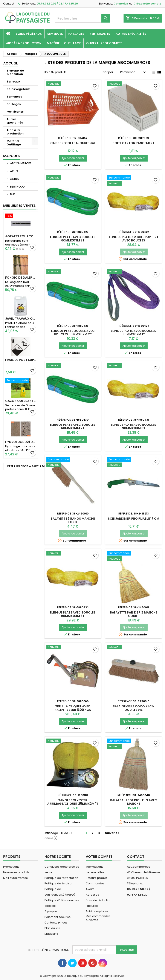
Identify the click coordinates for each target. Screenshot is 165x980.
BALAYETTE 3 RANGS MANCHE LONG (73, 520)
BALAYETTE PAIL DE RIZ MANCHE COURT (134, 614)
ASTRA (14, 179)
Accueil (11, 63)
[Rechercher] (82, 18)
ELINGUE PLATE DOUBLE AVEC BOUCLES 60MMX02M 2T (73, 333)
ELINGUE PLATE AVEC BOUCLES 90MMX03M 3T (134, 426)
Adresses (92, 895)
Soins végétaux (29, 34)
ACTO (14, 171)
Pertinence (134, 72)
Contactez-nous (56, 923)
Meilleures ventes (15, 878)
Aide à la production (24, 43)
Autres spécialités (131, 34)
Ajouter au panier (73, 158)
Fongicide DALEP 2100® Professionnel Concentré (21, 278)
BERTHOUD (17, 187)
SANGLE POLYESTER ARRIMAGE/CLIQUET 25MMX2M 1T (73, 802)
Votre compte (99, 857)
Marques (11, 156)
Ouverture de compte (104, 43)
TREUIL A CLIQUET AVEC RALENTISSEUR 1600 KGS (73, 708)
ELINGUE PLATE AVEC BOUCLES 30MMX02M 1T (134, 333)
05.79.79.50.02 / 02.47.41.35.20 (57, 4)
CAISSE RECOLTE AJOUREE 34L (73, 143)
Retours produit (96, 878)
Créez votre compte (147, 4)
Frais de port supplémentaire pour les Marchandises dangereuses (21, 360)
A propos (51, 911)
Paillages (76, 34)
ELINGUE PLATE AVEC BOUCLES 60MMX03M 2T (73, 239)
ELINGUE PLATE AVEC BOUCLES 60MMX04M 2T (73, 426)
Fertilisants (100, 34)
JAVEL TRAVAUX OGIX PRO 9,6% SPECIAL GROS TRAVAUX (21, 319)
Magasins (51, 934)
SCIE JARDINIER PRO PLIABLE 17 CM (134, 519)
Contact (9, 4)
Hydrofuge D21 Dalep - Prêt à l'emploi (21, 442)
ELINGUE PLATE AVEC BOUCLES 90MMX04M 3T (73, 614)
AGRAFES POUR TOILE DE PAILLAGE (21, 236)
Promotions (11, 867)
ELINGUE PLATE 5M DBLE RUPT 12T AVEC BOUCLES (134, 239)
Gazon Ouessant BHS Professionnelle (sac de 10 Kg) (21, 401)
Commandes (95, 883)
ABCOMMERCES (21, 163)
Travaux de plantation (15, 72)
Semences (55, 34)
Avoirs (90, 889)
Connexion (121, 4)
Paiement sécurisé (58, 917)
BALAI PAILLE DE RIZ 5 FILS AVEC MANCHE (134, 802)
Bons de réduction (99, 900)
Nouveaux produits (16, 872)
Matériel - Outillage (64, 43)
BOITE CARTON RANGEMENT (134, 143)
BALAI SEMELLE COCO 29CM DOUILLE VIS (134, 708)
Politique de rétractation (61, 878)
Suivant (113, 833)
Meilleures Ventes (19, 206)
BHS (12, 194)
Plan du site (52, 928)
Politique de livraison (59, 883)
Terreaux (13, 82)
